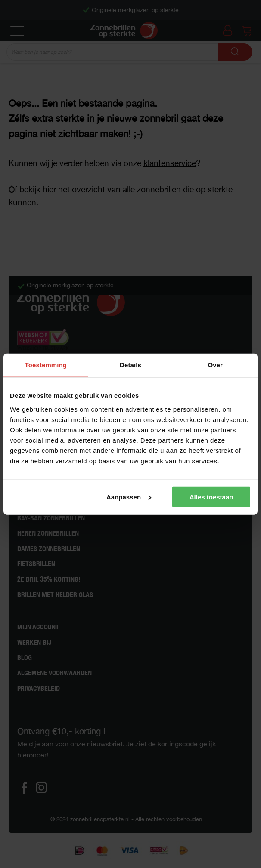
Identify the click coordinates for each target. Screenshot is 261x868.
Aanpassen (129, 497)
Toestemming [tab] (46, 365)
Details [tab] (130, 365)
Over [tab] (215, 365)
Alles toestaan (211, 497)
